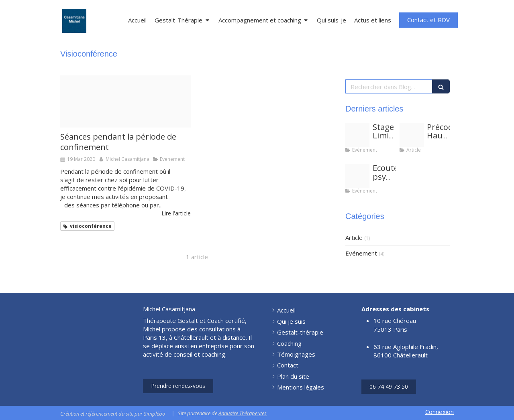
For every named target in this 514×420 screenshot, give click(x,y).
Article (354, 237)
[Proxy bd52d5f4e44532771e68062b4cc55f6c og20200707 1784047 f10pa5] (125, 101)
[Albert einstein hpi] (412, 135)
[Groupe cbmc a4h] (357, 135)
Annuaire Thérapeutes (243, 413)
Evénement (361, 253)
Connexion (440, 412)
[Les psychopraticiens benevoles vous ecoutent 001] (357, 176)
